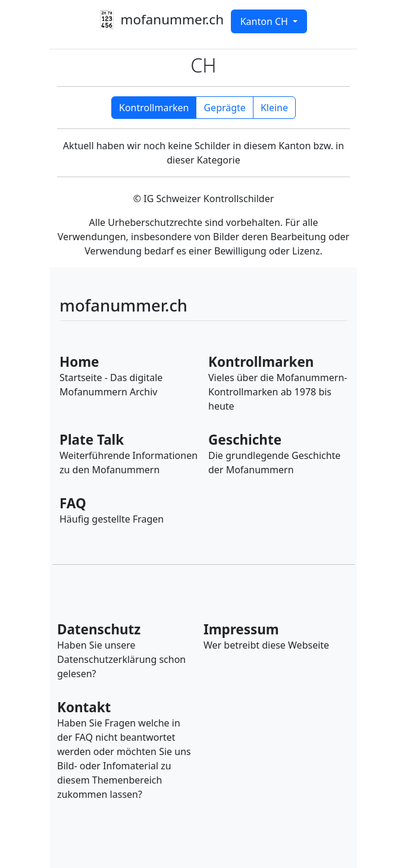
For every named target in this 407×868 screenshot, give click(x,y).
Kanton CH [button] (265, 21)
